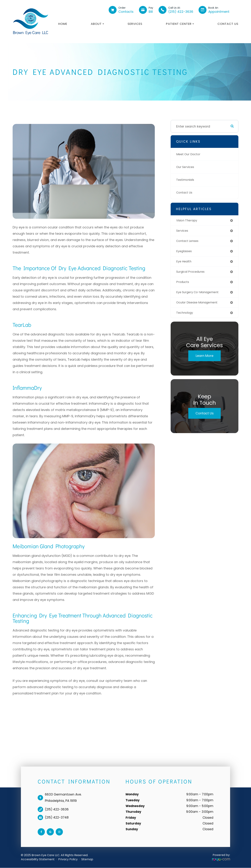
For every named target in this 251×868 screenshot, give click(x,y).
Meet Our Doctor (189, 154)
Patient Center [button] (180, 24)
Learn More (205, 359)
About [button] (97, 24)
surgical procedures (192, 274)
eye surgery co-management (200, 295)
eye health (185, 263)
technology (186, 316)
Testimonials (186, 180)
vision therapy (188, 221)
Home (63, 24)
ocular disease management (200, 305)
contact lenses (189, 242)
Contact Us (228, 24)
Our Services (186, 167)
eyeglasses (185, 252)
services (183, 231)
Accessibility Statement (38, 859)
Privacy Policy (68, 859)
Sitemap (87, 859)
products (183, 284)
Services (135, 24)
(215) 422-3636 (57, 809)
